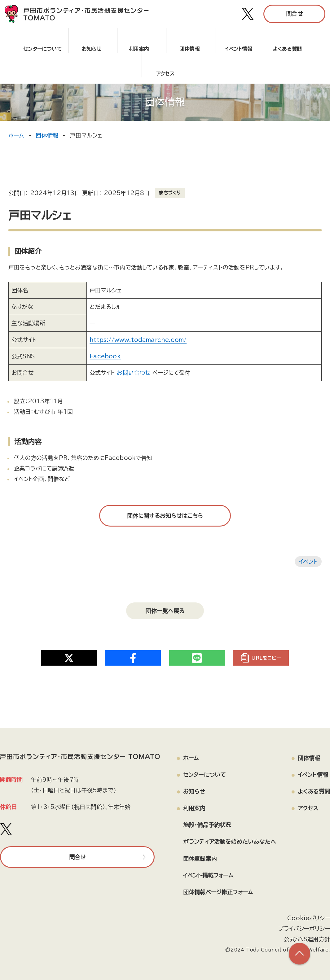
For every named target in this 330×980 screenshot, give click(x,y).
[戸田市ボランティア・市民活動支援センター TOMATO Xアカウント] (248, 14)
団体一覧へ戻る (165, 611)
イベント (308, 562)
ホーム (16, 135)
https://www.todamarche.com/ (138, 340)
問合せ (294, 14)
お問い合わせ (134, 373)
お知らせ (92, 49)
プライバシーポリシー (304, 929)
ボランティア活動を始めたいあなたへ (230, 842)
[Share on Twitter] (69, 658)
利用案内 (141, 49)
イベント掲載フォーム (208, 875)
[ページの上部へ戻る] (299, 954)
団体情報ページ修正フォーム (218, 892)
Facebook (105, 356)
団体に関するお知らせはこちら (165, 516)
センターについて (42, 49)
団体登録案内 (200, 858)
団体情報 (189, 49)
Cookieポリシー (309, 918)
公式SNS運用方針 (307, 939)
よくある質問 (287, 49)
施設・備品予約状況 (207, 825)
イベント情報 (238, 49)
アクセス (308, 808)
